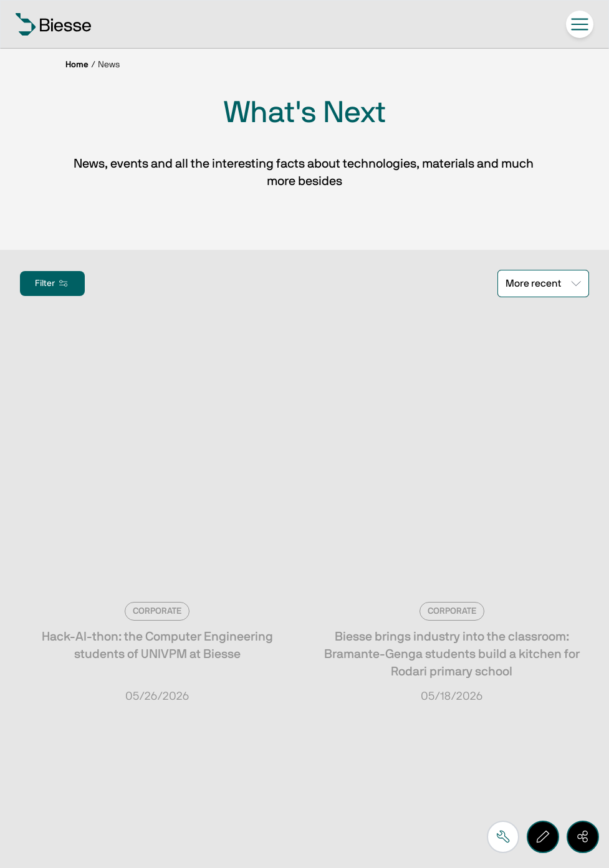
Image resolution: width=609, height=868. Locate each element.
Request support (97, 703)
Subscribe (79, 567)
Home (77, 65)
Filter (52, 284)
